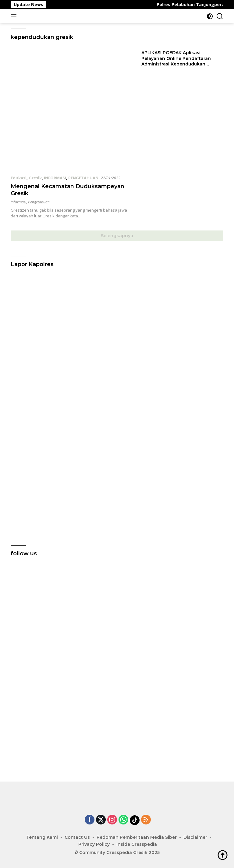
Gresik (35, 178)
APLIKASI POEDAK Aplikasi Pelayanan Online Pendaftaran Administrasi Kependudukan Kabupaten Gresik (176, 58)
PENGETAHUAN (83, 178)
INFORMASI (55, 178)
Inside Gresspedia (137, 844)
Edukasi (19, 178)
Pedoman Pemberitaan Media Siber (137, 837)
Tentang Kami (42, 837)
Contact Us (77, 837)
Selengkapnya (117, 236)
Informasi (18, 202)
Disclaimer (195, 837)
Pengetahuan (39, 202)
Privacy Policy (94, 844)
